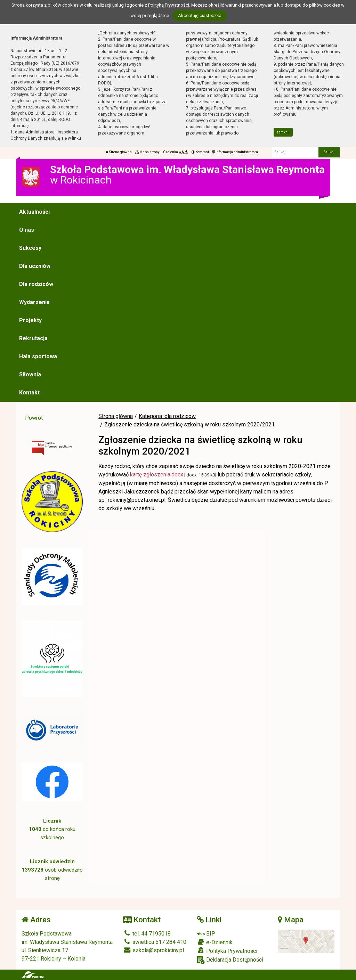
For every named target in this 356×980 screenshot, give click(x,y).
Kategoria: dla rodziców (167, 416)
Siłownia (30, 374)
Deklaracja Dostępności (230, 960)
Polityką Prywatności (169, 5)
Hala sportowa (38, 356)
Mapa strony (147, 152)
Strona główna (119, 152)
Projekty (30, 320)
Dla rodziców (36, 284)
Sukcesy (30, 248)
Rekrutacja (33, 338)
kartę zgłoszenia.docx (157, 475)
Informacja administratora (235, 152)
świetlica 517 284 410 (155, 942)
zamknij (283, 132)
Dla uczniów (35, 266)
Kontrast (200, 152)
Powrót (34, 418)
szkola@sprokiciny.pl (153, 950)
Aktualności (34, 212)
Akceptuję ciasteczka (200, 15)
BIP (206, 934)
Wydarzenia (34, 302)
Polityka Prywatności (227, 951)
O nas (27, 230)
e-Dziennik (215, 942)
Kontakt (29, 393)
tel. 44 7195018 (147, 934)
